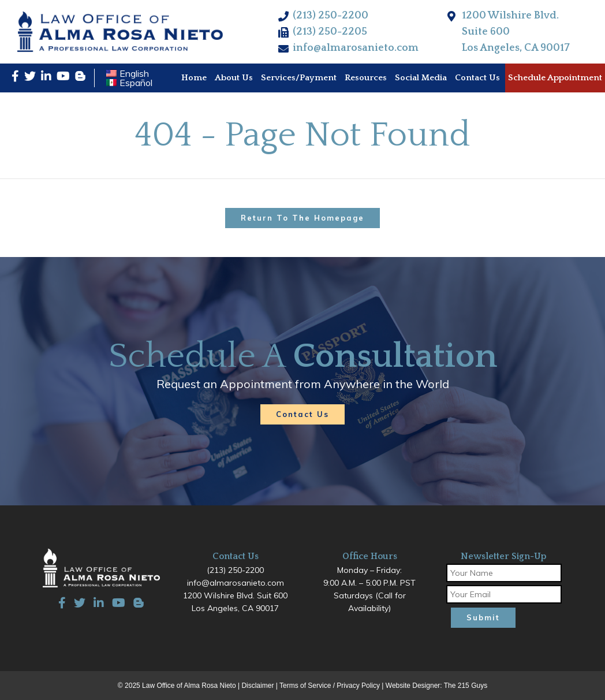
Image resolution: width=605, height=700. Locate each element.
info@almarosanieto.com (356, 48)
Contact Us (302, 414)
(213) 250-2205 (330, 32)
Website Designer (413, 686)
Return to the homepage (302, 218)
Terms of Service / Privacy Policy (330, 686)
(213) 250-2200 (330, 16)
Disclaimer (257, 686)
